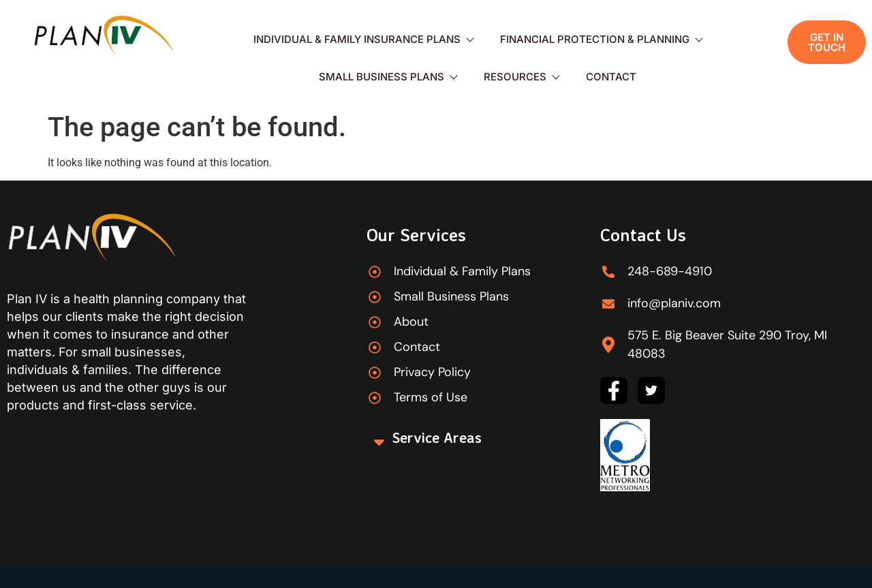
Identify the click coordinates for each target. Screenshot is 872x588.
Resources (521, 77)
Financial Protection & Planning (601, 39)
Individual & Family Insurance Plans (363, 39)
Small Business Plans (388, 77)
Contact (611, 77)
